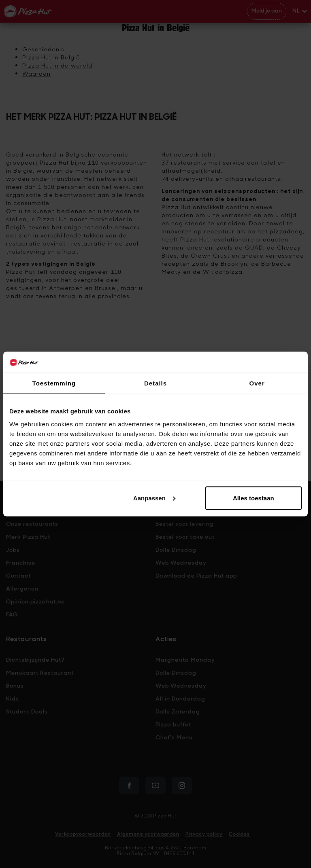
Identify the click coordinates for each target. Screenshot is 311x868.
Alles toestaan (253, 498)
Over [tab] (257, 383)
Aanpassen (154, 498)
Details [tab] (155, 383)
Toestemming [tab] (54, 383)
